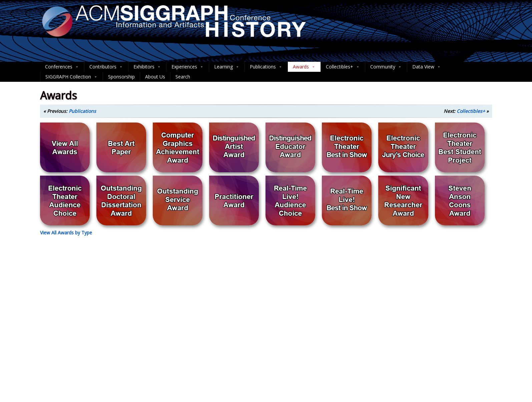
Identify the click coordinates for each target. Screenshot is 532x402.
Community (386, 67)
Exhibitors (147, 67)
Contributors (106, 67)
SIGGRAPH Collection (72, 77)
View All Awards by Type (66, 233)
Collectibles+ (343, 67)
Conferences (62, 67)
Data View (427, 67)
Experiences (188, 67)
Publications (266, 67)
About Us (155, 77)
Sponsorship (121, 77)
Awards (304, 67)
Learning (227, 67)
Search (183, 77)
